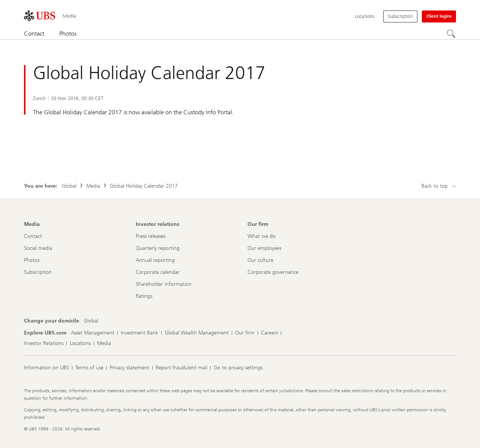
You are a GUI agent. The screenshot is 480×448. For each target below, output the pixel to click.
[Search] (451, 34)
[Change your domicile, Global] (91, 321)
